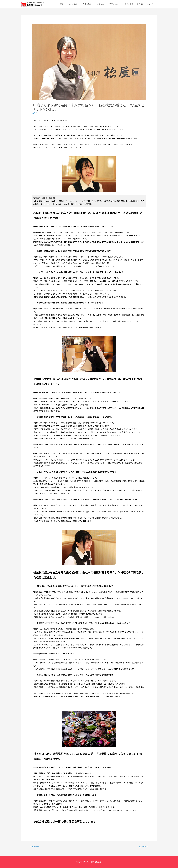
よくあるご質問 (127, 4)
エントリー (151, 4)
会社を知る (73, 4)
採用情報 (140, 4)
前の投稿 (34, 846)
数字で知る (114, 4)
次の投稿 (144, 846)
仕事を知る (87, 4)
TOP (62, 4)
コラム (35, 113)
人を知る (100, 4)
